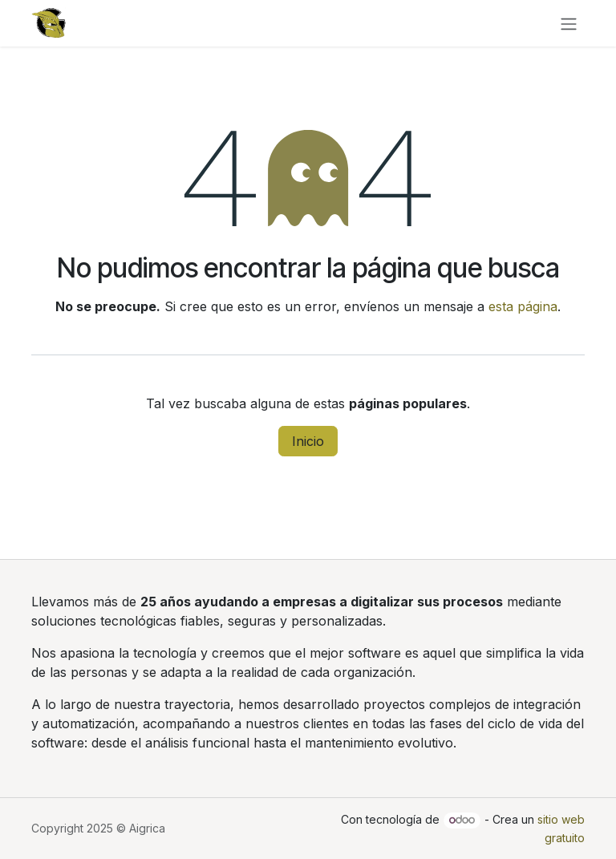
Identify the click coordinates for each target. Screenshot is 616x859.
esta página (523, 306)
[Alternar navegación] (569, 23)
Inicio (308, 441)
